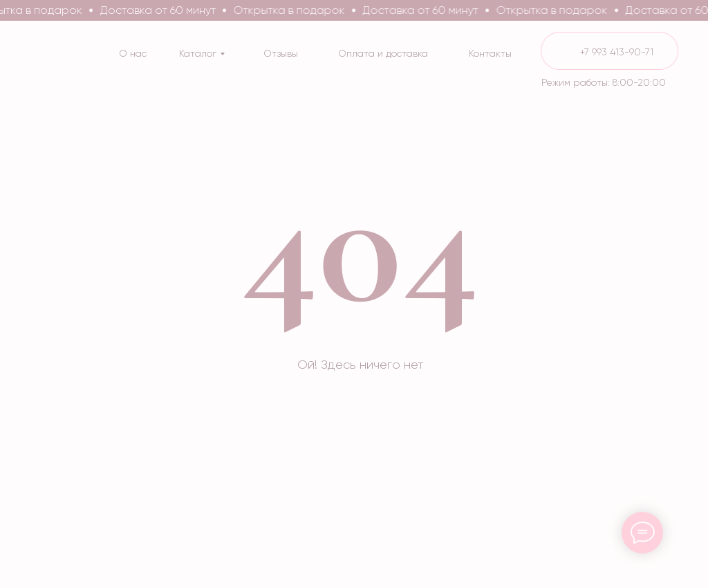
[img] (610, 51)
